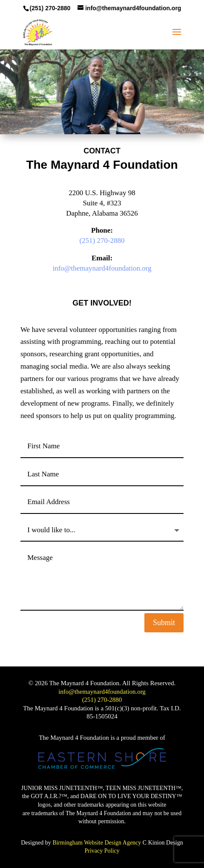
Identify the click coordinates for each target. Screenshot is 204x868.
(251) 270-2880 (102, 241)
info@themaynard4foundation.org (102, 268)
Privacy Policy (102, 851)
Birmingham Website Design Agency (97, 843)
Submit (164, 623)
